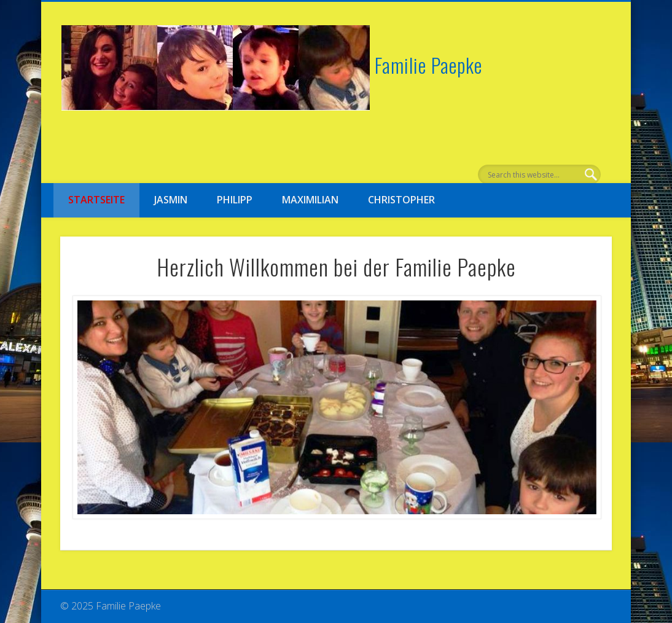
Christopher (401, 200)
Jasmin (171, 200)
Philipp (235, 200)
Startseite (96, 200)
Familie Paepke (428, 65)
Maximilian (310, 200)
